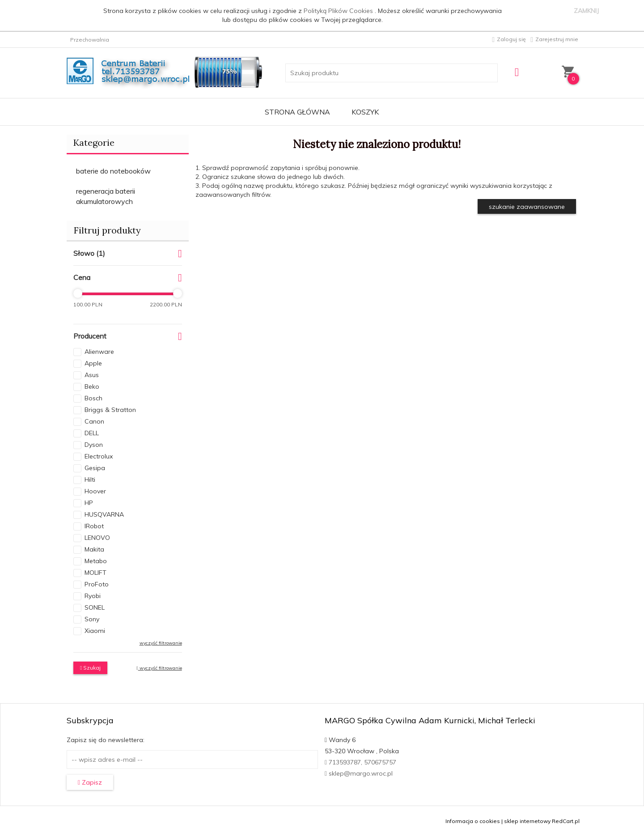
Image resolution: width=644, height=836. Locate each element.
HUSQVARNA (104, 514)
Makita (94, 549)
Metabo (96, 561)
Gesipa (95, 468)
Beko (92, 386)
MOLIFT (95, 573)
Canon (94, 421)
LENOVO (97, 538)
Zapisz (90, 782)
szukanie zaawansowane (527, 207)
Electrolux (99, 456)
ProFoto (97, 584)
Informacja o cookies (473, 821)
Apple (93, 363)
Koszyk (365, 112)
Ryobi (93, 596)
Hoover (95, 491)
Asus (92, 375)
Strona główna (297, 112)
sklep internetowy (527, 821)
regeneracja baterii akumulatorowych (106, 196)
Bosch (93, 398)
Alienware (99, 352)
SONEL (95, 607)
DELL (92, 433)
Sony (92, 619)
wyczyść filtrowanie (161, 643)
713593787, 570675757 (360, 762)
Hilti (90, 480)
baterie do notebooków (113, 171)
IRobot (94, 526)
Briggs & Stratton (110, 410)
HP (89, 503)
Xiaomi (95, 631)
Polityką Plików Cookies (339, 11)
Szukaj (90, 668)
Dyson (94, 445)
